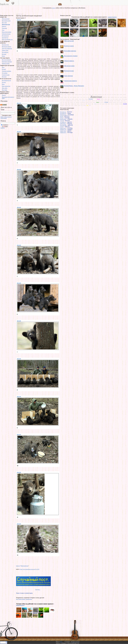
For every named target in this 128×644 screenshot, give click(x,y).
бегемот (84, 94)
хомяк (69, 105)
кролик (106, 99)
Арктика (73, 94)
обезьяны (119, 101)
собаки (95, 104)
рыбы (61, 104)
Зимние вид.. (63, 133)
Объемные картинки (7, 62)
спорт (100, 104)
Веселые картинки (6, 60)
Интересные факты (7, 47)
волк (110, 94)
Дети (3, 30)
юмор (87, 105)
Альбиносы (69, 94)
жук (106, 97)
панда (69, 102)
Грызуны (124, 94)
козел (70, 99)
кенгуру (64, 99)
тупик (109, 104)
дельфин (62, 97)
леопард (120, 99)
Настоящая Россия (6, 81)
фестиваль (117, 104)
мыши (108, 101)
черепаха (76, 105)
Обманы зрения (6, 64)
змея (118, 97)
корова (80, 99)
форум (54, 8)
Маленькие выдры (69, 71)
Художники (5, 73)
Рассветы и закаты (69, 46)
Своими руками (6, 75)
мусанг (105, 101)
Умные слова (5, 50)
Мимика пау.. (63, 130)
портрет (91, 102)
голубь (118, 94)
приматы (94, 102)
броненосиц (100, 94)
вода (108, 94)
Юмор (3, 56)
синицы (78, 104)
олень (61, 102)
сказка (81, 104)
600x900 (19, 472)
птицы (106, 102)
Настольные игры (6, 21)
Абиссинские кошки (69, 66)
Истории (4, 54)
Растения (110, 102)
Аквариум (62, 94)
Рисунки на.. (63, 112)
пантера (72, 102)
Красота (95, 99)
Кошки (91, 99)
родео (118, 102)
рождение (121, 102)
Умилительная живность (70, 81)
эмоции (84, 105)
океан (124, 101)
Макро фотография (7, 32)
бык (103, 94)
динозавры (74, 97)
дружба (78, 97)
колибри (73, 99)
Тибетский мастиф (69, 41)
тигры (106, 104)
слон (86, 104)
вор (112, 94)
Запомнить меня (7, 115)
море (96, 101)
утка (111, 104)
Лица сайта (5, 88)
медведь (84, 101)
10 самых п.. (63, 122)
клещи (67, 99)
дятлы (84, 97)
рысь (64, 104)
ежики (89, 97)
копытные (77, 99)
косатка (83, 99)
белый (90, 94)
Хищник (66, 105)
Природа (4, 26)
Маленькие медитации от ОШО (8, 98)
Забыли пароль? (8, 117)
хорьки (72, 105)
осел (64, 102)
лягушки (75, 101)
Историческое (5, 36)
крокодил (102, 99)
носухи (115, 101)
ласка (114, 99)
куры (111, 99)
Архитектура (5, 38)
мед (81, 101)
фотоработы (62, 105)
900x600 (19, 20)
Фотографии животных (70, 51)
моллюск (90, 101)
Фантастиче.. (63, 119)
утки (114, 104)
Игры (3, 84)
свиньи (69, 104)
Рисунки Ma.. (63, 125)
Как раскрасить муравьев (71, 56)
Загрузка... (38, 590)
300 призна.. (63, 124)
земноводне (112, 97)
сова (98, 104)
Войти (2, 117)
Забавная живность (69, 61)
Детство (62, 121)
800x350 (19, 103)
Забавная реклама (6, 34)
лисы (61, 101)
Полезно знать (5, 45)
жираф (104, 97)
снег (92, 104)
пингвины (78, 102)
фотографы (125, 104)
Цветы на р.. (63, 128)
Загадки (4, 82)
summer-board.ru (112, 17)
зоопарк (121, 97)
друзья (81, 97)
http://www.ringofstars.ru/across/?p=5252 (30, 569)
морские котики (101, 101)
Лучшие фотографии (69, 101)
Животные (96, 96)
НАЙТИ (3, 128)
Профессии (102, 102)
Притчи (4, 95)
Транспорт (4, 28)
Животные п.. (63, 115)
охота (66, 102)
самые (66, 104)
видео (105, 94)
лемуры (117, 99)
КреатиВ (98, 99)
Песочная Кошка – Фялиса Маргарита (74, 86)
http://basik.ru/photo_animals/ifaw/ (24, 599)
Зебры (109, 97)
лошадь (64, 101)
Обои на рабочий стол (7, 40)
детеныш (65, 97)
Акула (65, 94)
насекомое (112, 101)
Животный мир (6, 24)
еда (86, 97)
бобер (93, 94)
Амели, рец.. (63, 131)
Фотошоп (4, 77)
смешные (90, 104)
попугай (87, 102)
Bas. (61, 642)
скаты (84, 104)
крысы (109, 99)
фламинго (121, 104)
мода (87, 101)
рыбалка (125, 102)
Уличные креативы (6, 71)
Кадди (62, 116)
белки (87, 94)
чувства (79, 105)
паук (74, 102)
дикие (71, 97)
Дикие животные (68, 76)
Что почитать (5, 52)
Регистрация (4, 118)
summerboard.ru (20, 605)
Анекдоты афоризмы (7, 49)
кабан (61, 99)
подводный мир (83, 102)
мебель (78, 101)
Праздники (5, 90)
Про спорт (4, 23)
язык (90, 105)
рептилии (114, 102)
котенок (87, 99)
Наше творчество (6, 86)
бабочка (76, 94)
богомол (96, 94)
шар (82, 105)
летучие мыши (124, 99)
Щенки (62, 118)
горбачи (121, 94)
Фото (3, 67)
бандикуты (80, 94)
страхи (103, 104)
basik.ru (18, 566)
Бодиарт (4, 69)
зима (116, 97)
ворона (115, 94)
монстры (93, 101)
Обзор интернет (6, 19)
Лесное (62, 127)
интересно (125, 97)
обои (122, 101)
